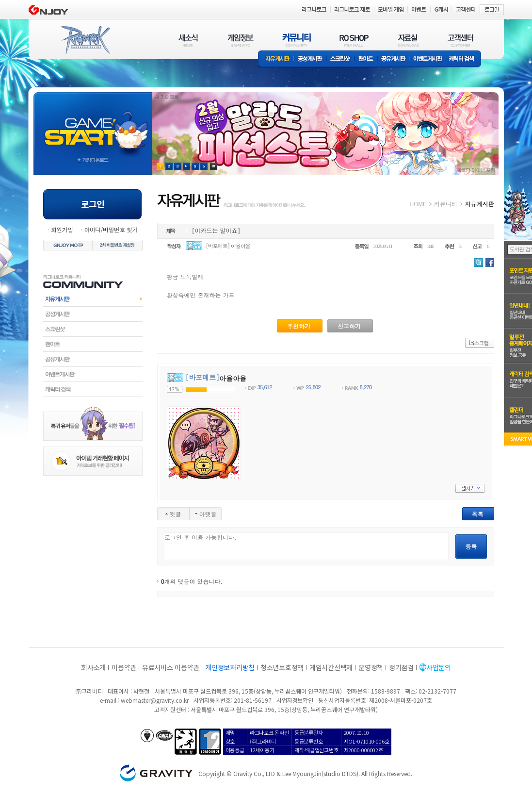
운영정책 (371, 667)
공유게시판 (394, 59)
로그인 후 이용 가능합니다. (306, 546)
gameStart (93, 124)
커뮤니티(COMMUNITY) (297, 40)
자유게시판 (276, 59)
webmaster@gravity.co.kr (155, 700)
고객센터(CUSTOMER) (460, 40)
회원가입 (62, 229)
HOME (418, 204)
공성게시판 (310, 59)
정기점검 (401, 667)
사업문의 (439, 667)
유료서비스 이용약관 (171, 667)
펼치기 (470, 488)
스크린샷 (341, 59)
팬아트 (366, 59)
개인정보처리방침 (230, 667)
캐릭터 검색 (465, 59)
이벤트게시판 (428, 59)
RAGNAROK (85, 40)
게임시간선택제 (331, 667)
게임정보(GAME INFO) (241, 40)
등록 (471, 546)
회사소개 (93, 667)
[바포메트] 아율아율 (228, 246)
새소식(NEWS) (188, 40)
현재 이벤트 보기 (214, 166)
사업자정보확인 (295, 700)
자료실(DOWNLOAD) (408, 40)
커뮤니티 (446, 204)
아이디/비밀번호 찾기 (111, 229)
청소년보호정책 (282, 667)
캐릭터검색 (93, 389)
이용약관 (124, 667)
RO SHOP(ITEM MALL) (354, 40)
